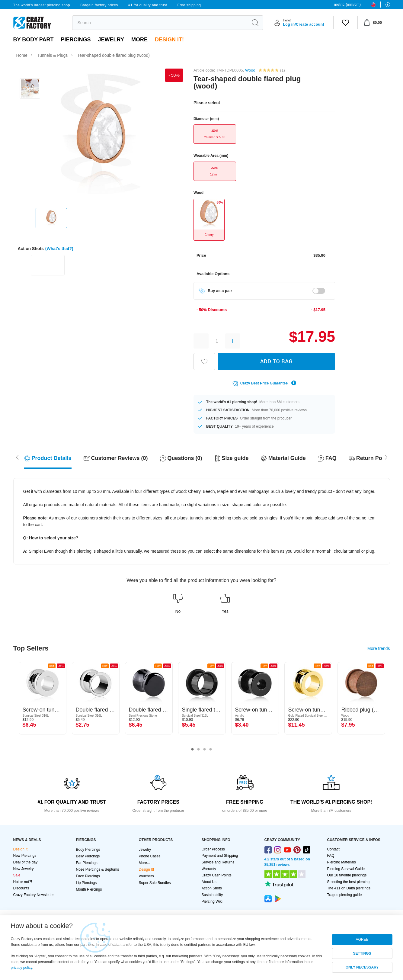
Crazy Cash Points (217, 875)
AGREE (362, 940)
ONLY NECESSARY (362, 967)
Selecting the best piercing (349, 882)
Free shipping (189, 5)
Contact (333, 849)
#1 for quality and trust (148, 5)
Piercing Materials (342, 862)
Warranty (209, 869)
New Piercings (25, 856)
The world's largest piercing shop (42, 5)
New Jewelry (24, 869)
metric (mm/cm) (348, 5)
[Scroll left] (386, 457)
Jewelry (111, 40)
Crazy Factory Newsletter (34, 895)
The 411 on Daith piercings (349, 888)
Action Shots (212, 888)
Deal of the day (26, 862)
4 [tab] (211, 750)
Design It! (169, 40)
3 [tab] (205, 750)
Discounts (21, 888)
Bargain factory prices (99, 5)
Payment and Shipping (220, 856)
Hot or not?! (23, 882)
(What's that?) (59, 249)
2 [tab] (199, 750)
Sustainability (212, 895)
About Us (209, 882)
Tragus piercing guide (345, 895)
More (139, 40)
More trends (379, 648)
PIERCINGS (76, 40)
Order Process (213, 849)
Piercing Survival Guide (346, 869)
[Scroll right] (17, 457)
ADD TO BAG (277, 361)
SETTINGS (362, 953)
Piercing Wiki (212, 901)
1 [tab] (193, 750)
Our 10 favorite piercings (347, 875)
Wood (250, 70)
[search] (160, 23)
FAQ (331, 856)
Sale (17, 875)
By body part (34, 40)
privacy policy (22, 968)
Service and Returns (218, 862)
